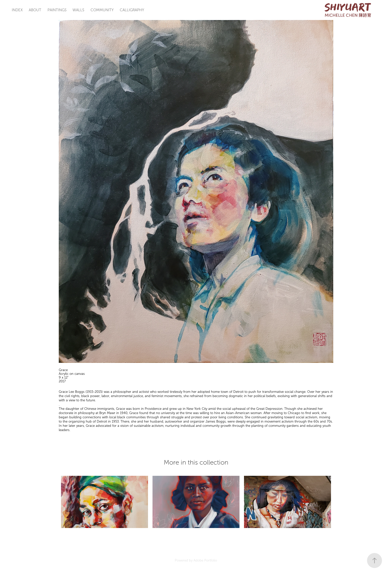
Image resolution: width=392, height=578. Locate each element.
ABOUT (35, 10)
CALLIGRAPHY (132, 10)
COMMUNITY (102, 10)
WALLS (78, 10)
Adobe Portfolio (205, 561)
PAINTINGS (57, 10)
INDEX (17, 10)
